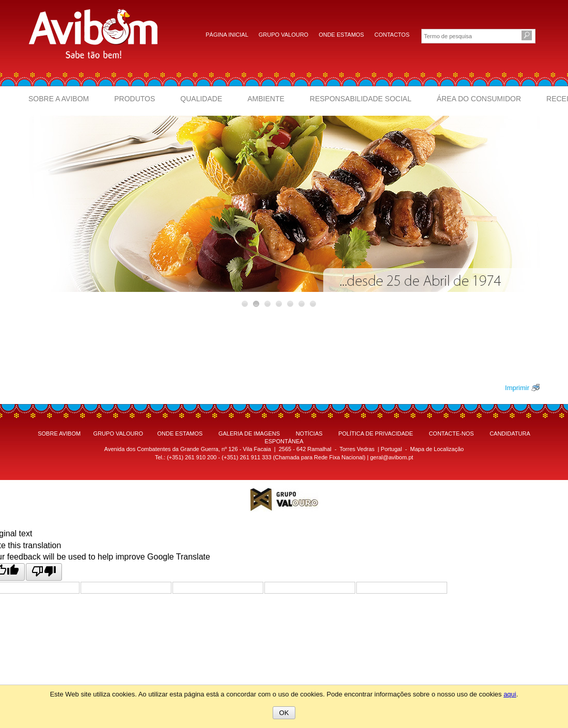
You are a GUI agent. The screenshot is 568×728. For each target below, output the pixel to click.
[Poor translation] (44, 572)
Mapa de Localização (437, 449)
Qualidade (201, 99)
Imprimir (517, 388)
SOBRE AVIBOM (59, 433)
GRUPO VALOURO (118, 433)
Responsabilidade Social (361, 99)
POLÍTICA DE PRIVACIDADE (376, 433)
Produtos (135, 99)
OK (284, 713)
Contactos (392, 35)
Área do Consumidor (479, 99)
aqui (510, 694)
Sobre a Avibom (59, 99)
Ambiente (266, 99)
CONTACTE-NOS (451, 433)
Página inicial (227, 35)
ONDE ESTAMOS (180, 433)
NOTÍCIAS (309, 433)
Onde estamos (341, 35)
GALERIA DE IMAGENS (249, 433)
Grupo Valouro (283, 35)
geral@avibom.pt (392, 457)
